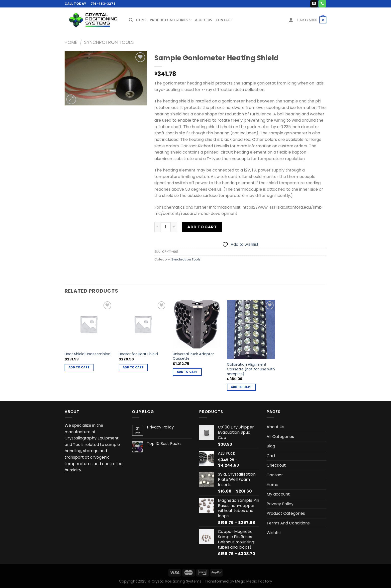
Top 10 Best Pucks (164, 444)
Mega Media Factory (254, 581)
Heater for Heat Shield (138, 354)
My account (278, 494)
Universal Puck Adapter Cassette (193, 356)
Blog (271, 446)
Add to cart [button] (79, 367)
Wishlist (274, 533)
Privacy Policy (160, 427)
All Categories (280, 437)
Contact (224, 20)
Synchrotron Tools (109, 42)
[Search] (131, 20)
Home (141, 20)
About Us (203, 20)
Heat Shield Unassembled (88, 354)
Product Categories (171, 20)
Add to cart (202, 227)
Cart (271, 456)
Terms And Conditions (288, 523)
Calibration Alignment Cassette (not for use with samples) (251, 369)
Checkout (276, 465)
